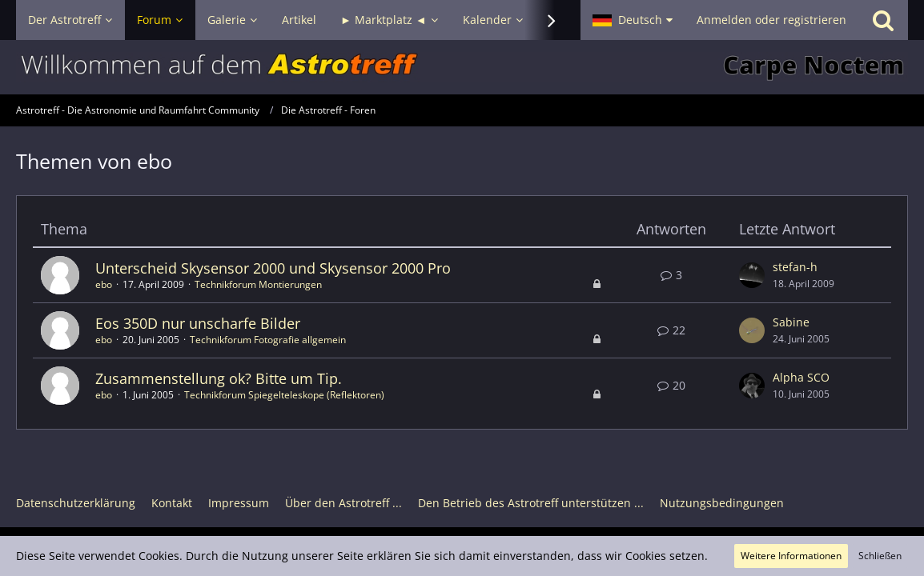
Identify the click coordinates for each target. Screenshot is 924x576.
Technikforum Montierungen (258, 284)
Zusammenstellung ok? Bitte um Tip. (219, 378)
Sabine (791, 322)
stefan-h (795, 267)
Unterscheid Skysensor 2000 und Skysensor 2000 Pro (273, 268)
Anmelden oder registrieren (771, 20)
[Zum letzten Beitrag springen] (752, 275)
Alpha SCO (801, 377)
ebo (104, 284)
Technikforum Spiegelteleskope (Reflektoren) (284, 395)
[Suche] (883, 20)
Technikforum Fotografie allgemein (268, 340)
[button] (633, 20)
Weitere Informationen (791, 556)
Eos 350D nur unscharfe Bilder (198, 323)
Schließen (880, 556)
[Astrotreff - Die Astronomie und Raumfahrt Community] (462, 67)
